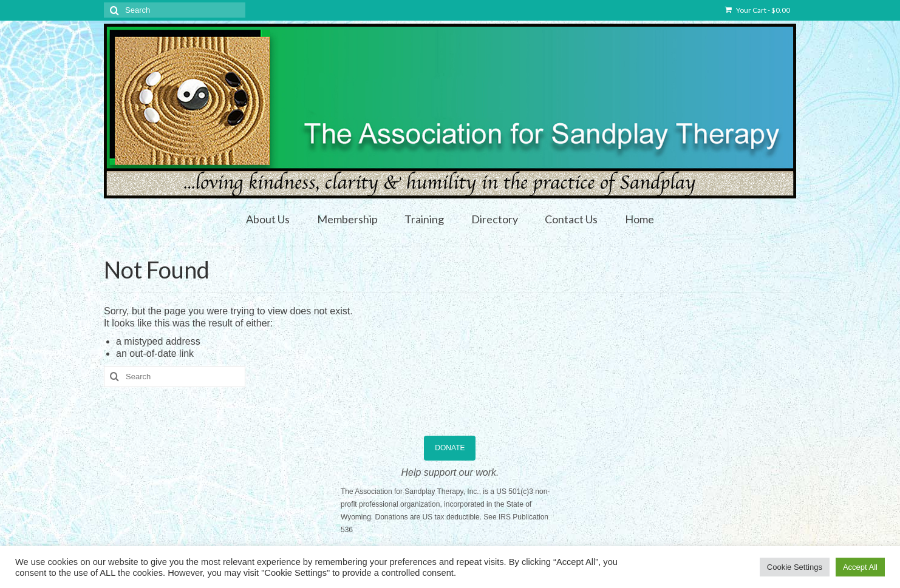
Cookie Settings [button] (795, 567)
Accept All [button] (860, 567)
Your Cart (758, 10)
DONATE (450, 448)
